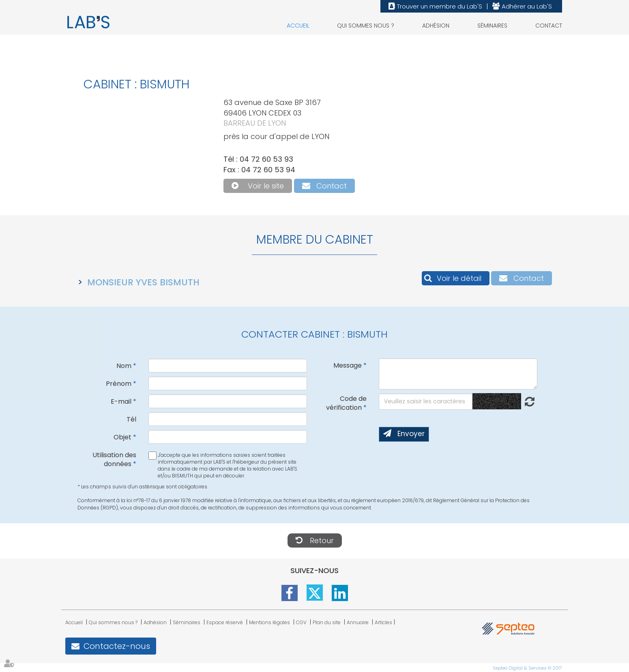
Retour (322, 540)
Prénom (119, 384)
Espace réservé (225, 622)
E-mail (121, 401)
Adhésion (436, 26)
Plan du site (327, 622)
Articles (383, 622)
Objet (122, 437)
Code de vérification (346, 403)
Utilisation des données (114, 460)
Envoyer (411, 434)
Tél (131, 419)
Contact (549, 26)
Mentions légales (269, 622)
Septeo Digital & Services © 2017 (527, 668)
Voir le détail (459, 278)
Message (348, 365)
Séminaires (492, 26)
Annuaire (358, 622)
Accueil (298, 26)
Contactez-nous (117, 646)
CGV (301, 622)
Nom (124, 366)
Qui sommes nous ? (366, 26)
